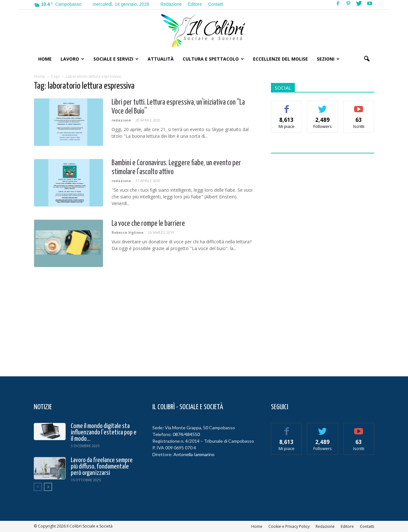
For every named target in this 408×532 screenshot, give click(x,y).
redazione (121, 120)
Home (45, 59)
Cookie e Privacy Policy (289, 526)
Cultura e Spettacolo (213, 59)
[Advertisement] (323, 261)
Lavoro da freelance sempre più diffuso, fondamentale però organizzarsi (102, 467)
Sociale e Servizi (116, 59)
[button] (367, 59)
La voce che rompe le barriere (148, 224)
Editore (195, 4)
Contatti (216, 4)
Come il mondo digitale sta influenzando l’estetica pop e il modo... (104, 432)
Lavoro (72, 59)
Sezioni (328, 59)
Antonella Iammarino (194, 454)
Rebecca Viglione (127, 232)
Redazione (171, 4)
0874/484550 (186, 434)
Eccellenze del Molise (280, 59)
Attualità (161, 59)
